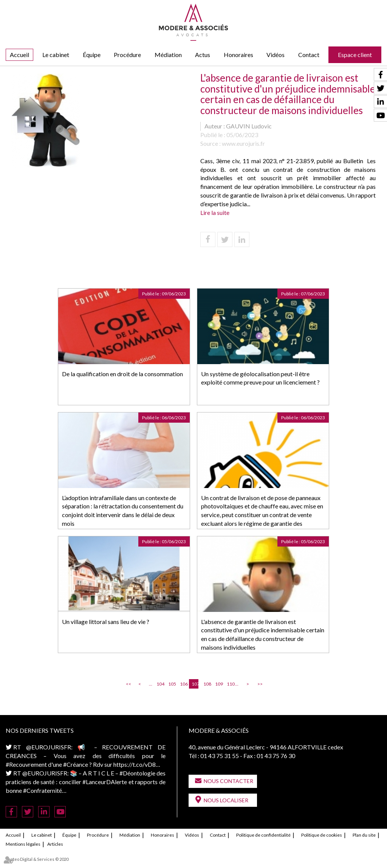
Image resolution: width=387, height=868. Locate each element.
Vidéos (276, 55)
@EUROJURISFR (49, 747)
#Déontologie (137, 773)
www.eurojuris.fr (243, 143)
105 (172, 684)
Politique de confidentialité (263, 835)
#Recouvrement (26, 764)
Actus (203, 55)
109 (218, 684)
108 (207, 684)
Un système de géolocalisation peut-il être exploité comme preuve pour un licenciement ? (260, 378)
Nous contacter (228, 781)
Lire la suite (215, 212)
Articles (55, 844)
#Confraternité (43, 790)
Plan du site (364, 835)
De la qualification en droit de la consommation (122, 374)
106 (183, 684)
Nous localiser (226, 800)
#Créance (76, 764)
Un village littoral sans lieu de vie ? (106, 622)
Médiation (168, 55)
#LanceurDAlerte (105, 782)
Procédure (127, 55)
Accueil (19, 55)
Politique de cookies (322, 835)
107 (195, 684)
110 (230, 684)
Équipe (92, 55)
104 (160, 684)
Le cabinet (56, 55)
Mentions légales (23, 844)
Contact (309, 55)
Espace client (355, 55)
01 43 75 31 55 (220, 756)
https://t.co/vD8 (135, 764)
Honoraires (238, 55)
